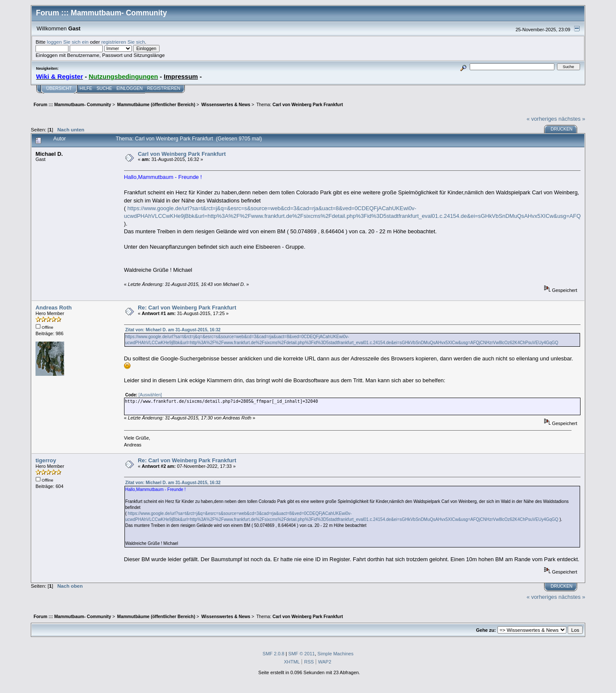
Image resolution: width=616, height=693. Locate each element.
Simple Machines (335, 654)
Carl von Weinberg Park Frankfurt (182, 154)
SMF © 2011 (302, 654)
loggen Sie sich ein (68, 42)
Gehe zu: (486, 630)
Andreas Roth (54, 308)
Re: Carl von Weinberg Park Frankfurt (187, 308)
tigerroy (46, 460)
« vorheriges (542, 119)
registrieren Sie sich (123, 42)
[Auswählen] (150, 395)
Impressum (181, 76)
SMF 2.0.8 (274, 654)
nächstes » (572, 119)
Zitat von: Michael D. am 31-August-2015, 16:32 (173, 330)
